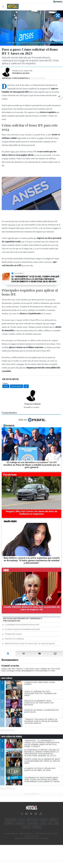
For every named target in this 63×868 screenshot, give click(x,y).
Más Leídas (7, 678)
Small (6, 386)
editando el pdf (14, 225)
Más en (32, 420)
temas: (5, 383)
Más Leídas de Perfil (12, 737)
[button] (59, 97)
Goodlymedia (17, 386)
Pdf (26, 386)
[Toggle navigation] (4, 6)
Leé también (19, 273)
